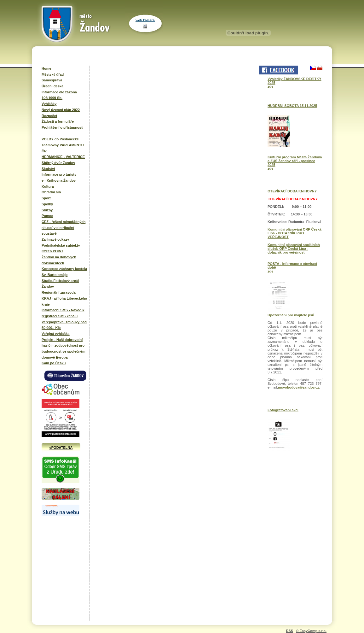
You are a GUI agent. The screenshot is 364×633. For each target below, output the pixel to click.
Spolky (47, 204)
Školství (48, 169)
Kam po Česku (54, 363)
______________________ (63, 133)
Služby (47, 210)
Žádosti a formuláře (58, 121)
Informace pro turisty (59, 174)
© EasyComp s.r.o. (311, 631)
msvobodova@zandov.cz (298, 387)
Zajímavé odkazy (55, 239)
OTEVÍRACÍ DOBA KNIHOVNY (292, 191)
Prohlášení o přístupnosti (63, 127)
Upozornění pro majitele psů (291, 315)
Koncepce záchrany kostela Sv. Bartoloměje (64, 272)
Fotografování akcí (283, 410)
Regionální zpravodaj (59, 292)
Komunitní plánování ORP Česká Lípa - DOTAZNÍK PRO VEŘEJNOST (295, 233)
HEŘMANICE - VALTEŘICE (63, 157)
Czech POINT (52, 251)
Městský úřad (53, 74)
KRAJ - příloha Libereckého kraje (64, 301)
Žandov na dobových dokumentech (59, 260)
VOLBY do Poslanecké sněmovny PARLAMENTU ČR (63, 145)
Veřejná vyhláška (56, 334)
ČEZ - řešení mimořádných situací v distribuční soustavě (64, 228)
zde (270, 86)
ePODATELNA (61, 448)
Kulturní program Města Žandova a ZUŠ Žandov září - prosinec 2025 (295, 161)
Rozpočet (49, 116)
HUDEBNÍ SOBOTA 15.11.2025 (292, 106)
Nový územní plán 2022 (61, 110)
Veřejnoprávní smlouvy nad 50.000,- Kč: (64, 325)
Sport (46, 198)
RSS (289, 631)
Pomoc (47, 216)
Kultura (48, 186)
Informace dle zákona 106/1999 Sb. (59, 95)
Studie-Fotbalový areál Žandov (60, 284)
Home (46, 68)
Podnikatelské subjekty (61, 245)
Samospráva (52, 80)
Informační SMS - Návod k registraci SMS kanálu (63, 313)
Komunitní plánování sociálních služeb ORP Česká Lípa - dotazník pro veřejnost (294, 249)
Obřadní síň (51, 192)
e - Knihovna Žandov (59, 180)
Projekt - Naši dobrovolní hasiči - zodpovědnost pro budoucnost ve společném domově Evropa (64, 349)
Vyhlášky (49, 104)
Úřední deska (52, 86)
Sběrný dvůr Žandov (58, 163)
